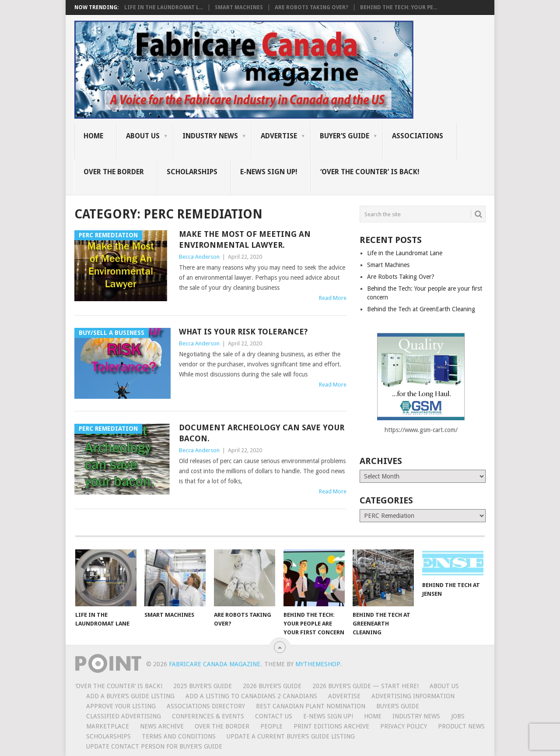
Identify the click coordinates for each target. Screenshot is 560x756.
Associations (418, 136)
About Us (143, 136)
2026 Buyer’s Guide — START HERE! (366, 686)
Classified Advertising (124, 716)
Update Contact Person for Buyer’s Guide (154, 746)
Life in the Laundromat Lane (405, 253)
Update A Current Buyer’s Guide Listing (291, 736)
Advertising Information (413, 696)
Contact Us (274, 716)
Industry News (210, 136)
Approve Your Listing (121, 706)
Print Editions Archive (331, 726)
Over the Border (114, 172)
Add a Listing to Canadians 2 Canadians (251, 696)
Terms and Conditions (179, 736)
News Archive (162, 726)
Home (93, 136)
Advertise (279, 136)
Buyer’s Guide (345, 136)
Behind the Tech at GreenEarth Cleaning (421, 309)
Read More (333, 298)
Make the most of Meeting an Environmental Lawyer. (245, 239)
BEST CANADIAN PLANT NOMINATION (311, 706)
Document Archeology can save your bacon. (262, 433)
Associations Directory (206, 706)
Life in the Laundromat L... (164, 7)
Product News (461, 726)
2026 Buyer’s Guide (272, 686)
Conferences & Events (208, 716)
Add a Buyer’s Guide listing (130, 696)
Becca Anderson (199, 257)
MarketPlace (108, 726)
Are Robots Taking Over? (311, 7)
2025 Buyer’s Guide (203, 686)
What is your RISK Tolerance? (243, 332)
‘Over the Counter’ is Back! (370, 172)
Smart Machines (239, 7)
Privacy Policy (404, 726)
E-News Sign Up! (269, 172)
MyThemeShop (318, 664)
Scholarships (192, 172)
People (271, 726)
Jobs (458, 716)
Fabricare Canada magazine (215, 664)
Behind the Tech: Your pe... (399, 7)
